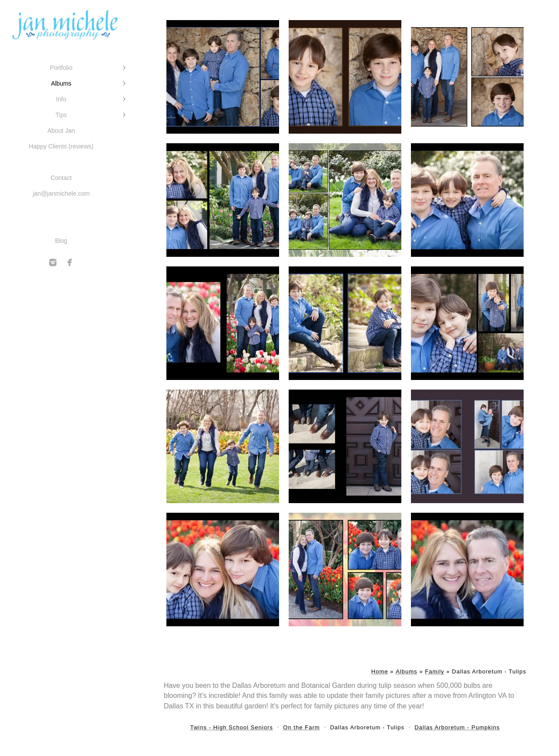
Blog (61, 241)
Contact (61, 178)
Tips (61, 115)
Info (61, 99)
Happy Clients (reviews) (61, 146)
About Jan (61, 131)
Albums (61, 83)
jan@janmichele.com (61, 193)
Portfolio (61, 68)
